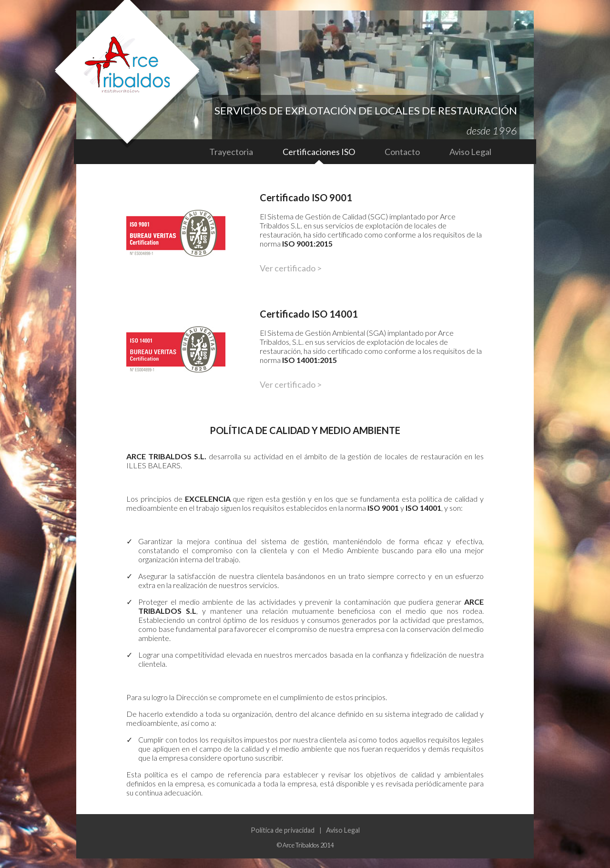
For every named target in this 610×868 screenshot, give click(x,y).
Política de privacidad (283, 830)
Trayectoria (231, 152)
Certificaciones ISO (319, 152)
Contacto (402, 152)
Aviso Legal (470, 152)
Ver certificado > (291, 268)
